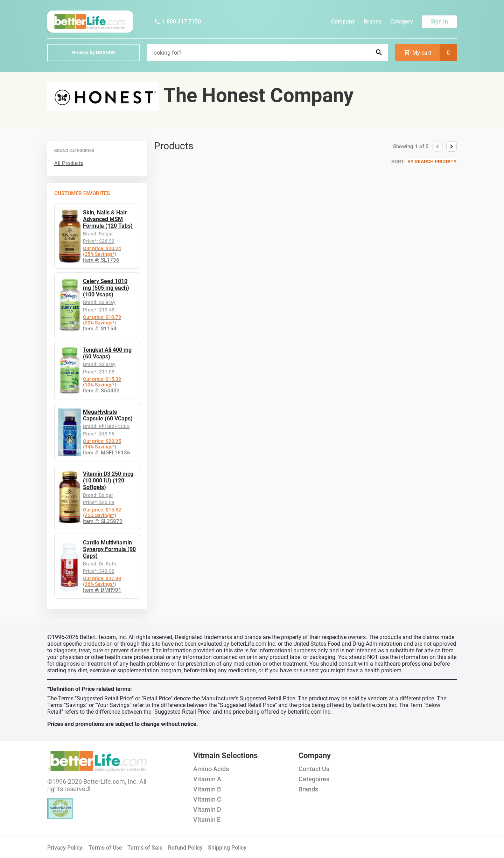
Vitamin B (207, 789)
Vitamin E (207, 820)
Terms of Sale (145, 848)
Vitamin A (207, 779)
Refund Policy (185, 848)
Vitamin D (207, 809)
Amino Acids (211, 769)
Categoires (314, 779)
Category (402, 22)
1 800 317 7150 (177, 22)
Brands (373, 22)
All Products (69, 163)
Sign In (439, 22)
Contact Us (314, 769)
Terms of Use (105, 848)
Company (343, 22)
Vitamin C (207, 799)
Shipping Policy (227, 848)
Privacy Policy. (65, 848)
